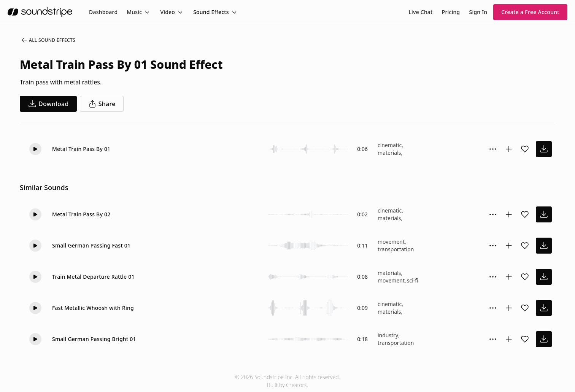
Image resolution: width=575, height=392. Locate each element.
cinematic (390, 145)
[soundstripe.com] (40, 12)
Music (134, 12)
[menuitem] (103, 12)
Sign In (478, 12)
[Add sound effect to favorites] (525, 149)
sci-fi (413, 280)
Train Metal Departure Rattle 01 (93, 277)
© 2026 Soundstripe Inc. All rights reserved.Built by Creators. (287, 381)
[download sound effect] (544, 149)
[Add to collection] (509, 149)
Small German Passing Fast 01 (91, 245)
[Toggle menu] (146, 12)
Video (168, 12)
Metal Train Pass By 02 (81, 214)
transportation (396, 249)
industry (388, 335)
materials (389, 153)
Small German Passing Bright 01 (94, 339)
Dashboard (103, 12)
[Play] (35, 149)
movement (391, 242)
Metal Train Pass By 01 (81, 149)
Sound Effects (211, 12)
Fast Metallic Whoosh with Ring (93, 308)
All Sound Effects (48, 40)
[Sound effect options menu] (493, 149)
